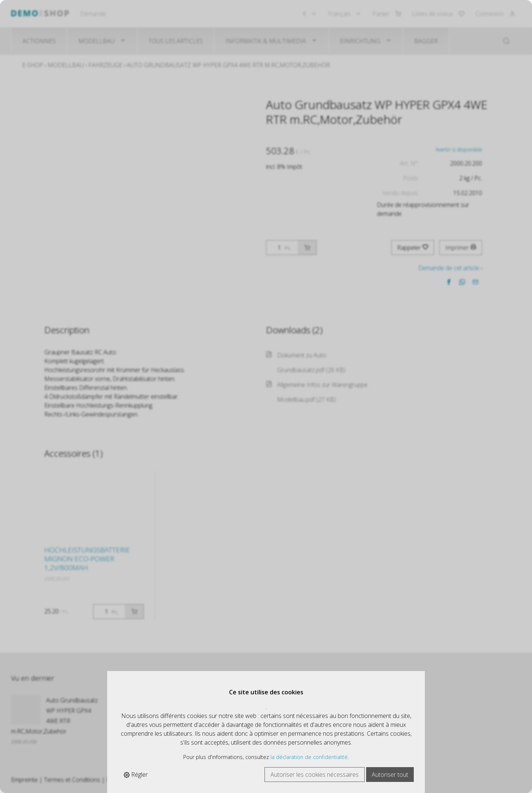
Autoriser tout (390, 775)
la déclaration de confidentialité (309, 757)
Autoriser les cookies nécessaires (315, 775)
